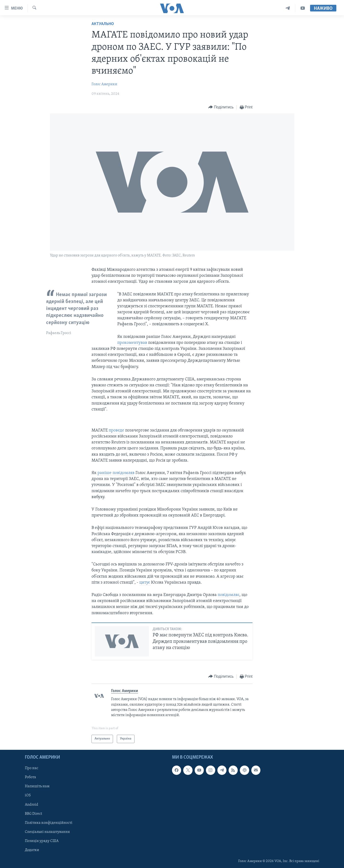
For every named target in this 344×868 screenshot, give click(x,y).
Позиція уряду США (42, 841)
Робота (30, 777)
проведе (116, 430)
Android (32, 804)
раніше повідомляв (116, 473)
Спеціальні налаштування (47, 832)
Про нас (32, 768)
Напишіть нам (37, 786)
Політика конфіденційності (49, 823)
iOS (28, 795)
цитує (145, 583)
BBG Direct (33, 814)
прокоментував (132, 343)
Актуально (103, 24)
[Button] (221, 107)
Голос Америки (104, 84)
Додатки (32, 850)
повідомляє (228, 595)
